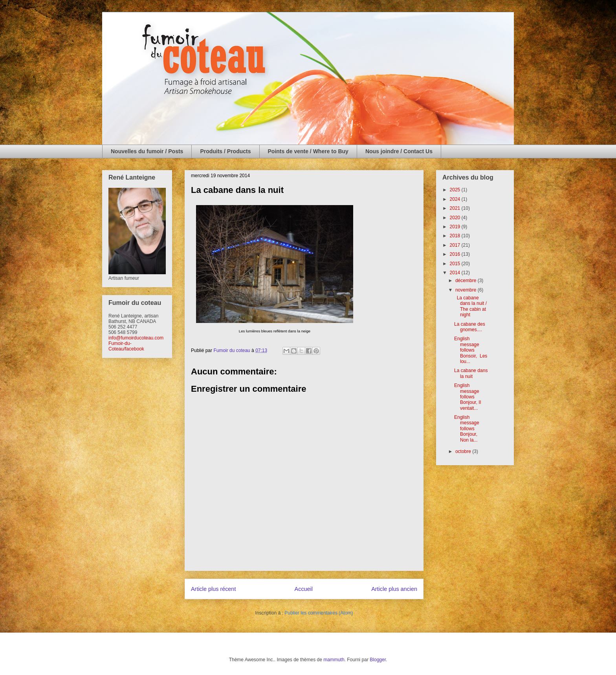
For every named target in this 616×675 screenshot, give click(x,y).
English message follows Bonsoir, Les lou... (471, 350)
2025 (456, 190)
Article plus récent (213, 589)
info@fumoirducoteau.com (136, 338)
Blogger (378, 660)
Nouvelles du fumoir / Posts (147, 151)
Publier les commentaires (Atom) (319, 613)
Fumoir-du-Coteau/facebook (126, 346)
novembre (467, 290)
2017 (456, 245)
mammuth (334, 660)
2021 (456, 208)
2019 (456, 227)
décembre (467, 281)
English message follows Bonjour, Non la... (467, 429)
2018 (456, 236)
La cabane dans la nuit (471, 373)
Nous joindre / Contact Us (399, 151)
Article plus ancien (394, 589)
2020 (456, 218)
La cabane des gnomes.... (470, 327)
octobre (464, 451)
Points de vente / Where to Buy (308, 151)
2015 (456, 264)
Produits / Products (225, 151)
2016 (456, 254)
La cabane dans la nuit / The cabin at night (470, 306)
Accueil (304, 589)
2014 (456, 273)
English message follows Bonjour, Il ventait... (467, 397)
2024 (456, 199)
